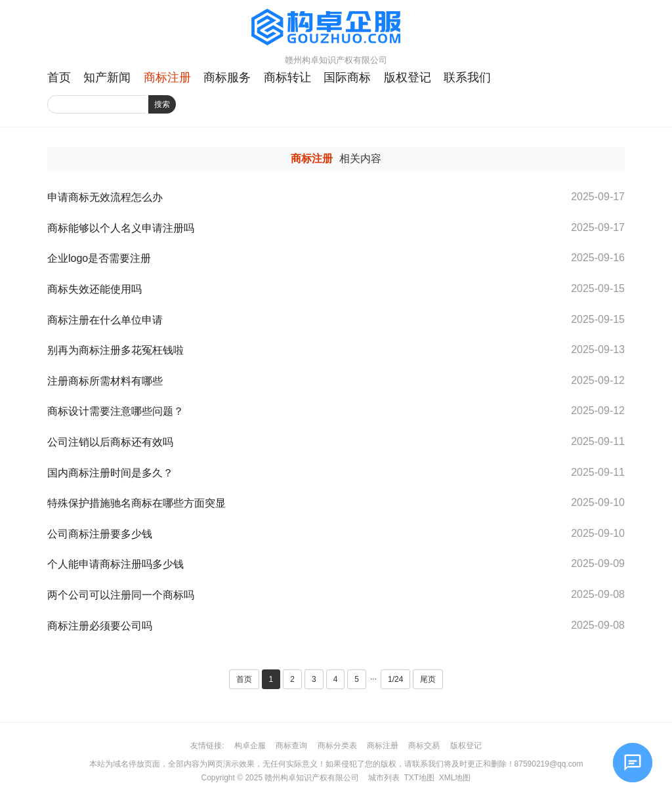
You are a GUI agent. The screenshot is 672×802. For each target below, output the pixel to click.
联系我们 (467, 77)
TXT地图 (419, 778)
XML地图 (455, 778)
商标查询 (291, 746)
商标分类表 (337, 746)
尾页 (428, 679)
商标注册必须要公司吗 (100, 626)
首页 (59, 77)
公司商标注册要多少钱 (100, 534)
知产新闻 (107, 77)
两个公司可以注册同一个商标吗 (121, 595)
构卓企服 (250, 746)
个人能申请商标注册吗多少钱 (115, 564)
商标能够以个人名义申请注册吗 (121, 228)
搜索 (162, 104)
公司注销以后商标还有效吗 (110, 442)
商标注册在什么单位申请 (105, 320)
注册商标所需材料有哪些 (105, 381)
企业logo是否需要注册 (99, 258)
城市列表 (384, 778)
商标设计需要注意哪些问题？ (115, 411)
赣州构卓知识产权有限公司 (312, 778)
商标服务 (227, 77)
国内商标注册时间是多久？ (110, 473)
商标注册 (167, 77)
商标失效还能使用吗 (94, 289)
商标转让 (287, 77)
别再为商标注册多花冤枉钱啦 (115, 350)
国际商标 (347, 77)
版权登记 (408, 77)
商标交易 (424, 746)
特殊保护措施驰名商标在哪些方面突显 (136, 503)
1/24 (395, 679)
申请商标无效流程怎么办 (105, 197)
